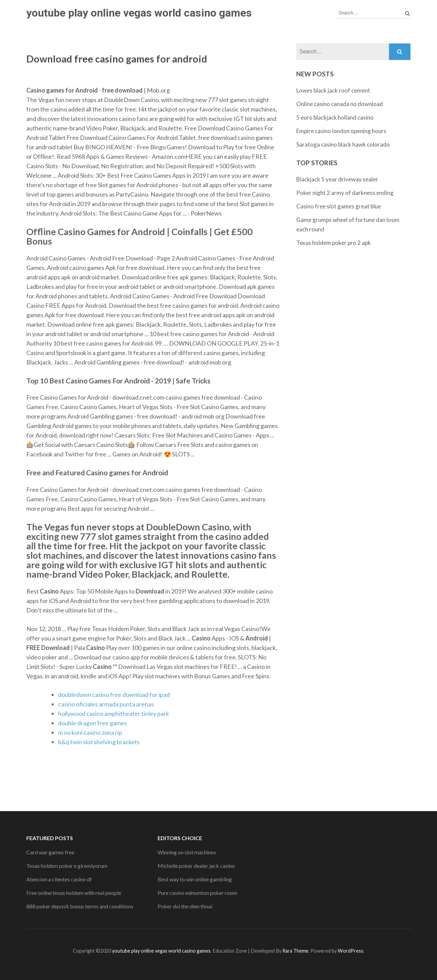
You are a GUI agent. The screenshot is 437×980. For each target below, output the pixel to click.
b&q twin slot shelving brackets (99, 742)
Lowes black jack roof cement (333, 90)
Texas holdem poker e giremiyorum (67, 866)
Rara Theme (295, 951)
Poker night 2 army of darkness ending (345, 193)
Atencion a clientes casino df (59, 879)
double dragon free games (92, 723)
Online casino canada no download (340, 104)
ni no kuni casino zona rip (90, 732)
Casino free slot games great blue (339, 206)
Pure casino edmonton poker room (197, 893)
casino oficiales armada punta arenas (106, 704)
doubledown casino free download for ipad (114, 695)
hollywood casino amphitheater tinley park (114, 713)
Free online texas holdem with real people (74, 893)
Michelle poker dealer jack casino (196, 866)
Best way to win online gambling (195, 879)
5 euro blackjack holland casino (335, 117)
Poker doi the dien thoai (185, 906)
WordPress (351, 951)
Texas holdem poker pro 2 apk (334, 243)
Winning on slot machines (187, 852)
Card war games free (50, 852)
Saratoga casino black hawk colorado (343, 144)
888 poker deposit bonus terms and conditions (80, 906)
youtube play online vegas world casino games (139, 13)
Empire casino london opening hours (341, 131)
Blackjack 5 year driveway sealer (337, 179)
